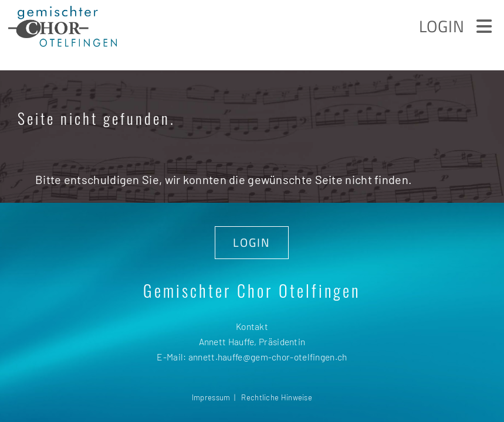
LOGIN (252, 242)
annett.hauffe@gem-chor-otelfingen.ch (268, 357)
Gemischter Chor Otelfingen (252, 290)
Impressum (211, 397)
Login (442, 26)
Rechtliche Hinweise (277, 397)
